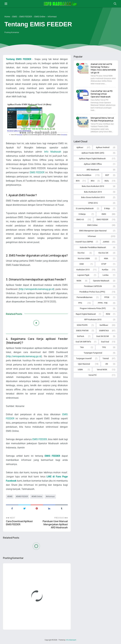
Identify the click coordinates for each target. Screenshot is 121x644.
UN (107, 364)
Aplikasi (80, 147)
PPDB (107, 297)
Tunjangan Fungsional (93, 353)
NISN (79, 281)
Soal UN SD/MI (103, 336)
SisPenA (80, 336)
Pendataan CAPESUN (93, 286)
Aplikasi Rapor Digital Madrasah (92, 159)
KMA (106, 258)
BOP (107, 175)
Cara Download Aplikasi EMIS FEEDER (19, 523)
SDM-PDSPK (82, 325)
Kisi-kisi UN (103, 253)
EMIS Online (37, 497)
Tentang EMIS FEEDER (19, 59)
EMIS (10, 497)
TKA (82, 347)
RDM (108, 314)
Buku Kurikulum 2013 (93, 192)
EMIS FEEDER (37, 172)
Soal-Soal (105, 342)
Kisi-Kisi (81, 253)
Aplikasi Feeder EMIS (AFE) (93, 153)
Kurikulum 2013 (83, 270)
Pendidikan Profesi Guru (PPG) (92, 292)
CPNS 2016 (93, 203)
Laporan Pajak (83, 275)
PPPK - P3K (103, 303)
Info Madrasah (53, 152)
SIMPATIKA (104, 331)
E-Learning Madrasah (85, 208)
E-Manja (82, 214)
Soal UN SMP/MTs (83, 342)
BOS (78, 181)
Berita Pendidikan (84, 175)
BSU (93, 181)
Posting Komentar (12, 32)
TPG (104, 347)
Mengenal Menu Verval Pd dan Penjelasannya (102, 119)
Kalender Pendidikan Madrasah (93, 247)
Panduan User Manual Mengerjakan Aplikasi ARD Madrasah (55, 524)
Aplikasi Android (103, 147)
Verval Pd (92, 375)
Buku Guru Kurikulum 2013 (93, 186)
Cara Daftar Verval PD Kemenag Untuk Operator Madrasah (102, 94)
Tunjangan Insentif (84, 358)
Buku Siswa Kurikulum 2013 (93, 197)
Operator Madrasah (101, 281)
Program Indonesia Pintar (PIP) (93, 308)
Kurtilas (105, 270)
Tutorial (106, 358)
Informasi (51, 497)
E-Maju (107, 208)
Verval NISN (102, 370)
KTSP (104, 264)
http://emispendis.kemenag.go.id (36, 289)
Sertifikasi (104, 325)
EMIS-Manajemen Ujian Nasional (93, 231)
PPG (80, 303)
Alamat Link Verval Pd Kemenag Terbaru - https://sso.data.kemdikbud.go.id (103, 68)
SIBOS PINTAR (82, 331)
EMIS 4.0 (80, 220)
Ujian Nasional (84, 364)
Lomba (106, 275)
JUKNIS (106, 242)
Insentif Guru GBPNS (84, 242)
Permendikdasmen (85, 297)
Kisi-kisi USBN (84, 258)
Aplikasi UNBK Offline (93, 164)
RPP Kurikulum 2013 (93, 319)
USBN (80, 370)
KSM (82, 264)
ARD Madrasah (93, 170)
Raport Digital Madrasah (86, 314)
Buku (107, 181)
